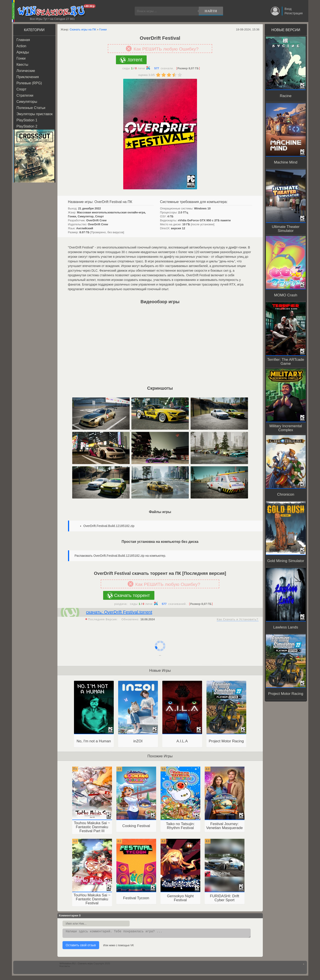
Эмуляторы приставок (35, 114)
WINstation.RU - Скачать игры (76, 965)
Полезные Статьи (31, 108)
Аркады (23, 52)
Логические (26, 71)
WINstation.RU (52, 11)
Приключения (28, 77)
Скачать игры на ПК (83, 29)
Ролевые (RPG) (29, 83)
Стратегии (25, 95)
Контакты (65, 967)
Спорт (22, 89)
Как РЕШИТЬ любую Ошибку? (166, 49)
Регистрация (294, 13)
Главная (23, 40)
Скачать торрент (132, 595)
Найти (211, 11)
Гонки (21, 58)
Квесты (22, 65)
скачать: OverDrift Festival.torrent (119, 612)
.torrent (135, 60)
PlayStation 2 (27, 126)
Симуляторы (27, 102)
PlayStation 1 (27, 120)
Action (21, 46)
